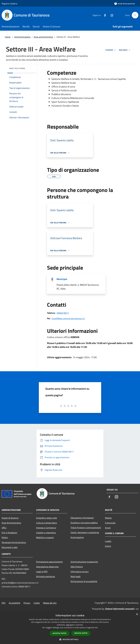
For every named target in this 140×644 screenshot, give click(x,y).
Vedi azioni (125, 50)
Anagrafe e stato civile (46, 518)
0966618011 (63, 313)
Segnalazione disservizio (47, 567)
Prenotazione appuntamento (49, 562)
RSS (4, 603)
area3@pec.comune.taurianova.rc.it (68, 318)
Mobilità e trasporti (45, 537)
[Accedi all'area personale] (125, 4)
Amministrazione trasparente (84, 562)
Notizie (108, 518)
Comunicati (110, 523)
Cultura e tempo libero (46, 523)
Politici (5, 537)
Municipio (62, 279)
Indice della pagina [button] (17, 68)
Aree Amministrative (11, 523)
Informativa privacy (80, 572)
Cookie (37, 603)
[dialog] (70, 628)
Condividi (111, 50)
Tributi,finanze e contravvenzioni (86, 528)
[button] (70, 639)
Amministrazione (22, 37)
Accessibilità (14, 603)
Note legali (76, 576)
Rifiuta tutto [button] (81, 633)
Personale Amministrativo (14, 542)
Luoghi (108, 541)
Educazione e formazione (82, 518)
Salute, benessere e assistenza (85, 532)
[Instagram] (111, 15)
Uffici (4, 528)
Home (8, 37)
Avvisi (108, 528)
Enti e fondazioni (9, 533)
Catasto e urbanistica (46, 533)
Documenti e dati (10, 547)
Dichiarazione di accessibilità (84, 581)
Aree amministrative (43, 37)
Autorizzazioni (77, 537)
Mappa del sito (50, 603)
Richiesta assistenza (46, 576)
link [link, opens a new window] (96, 628)
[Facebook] (104, 15)
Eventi (108, 546)
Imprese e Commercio (46, 528)
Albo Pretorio (77, 567)
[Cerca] (135, 15)
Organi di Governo (10, 518)
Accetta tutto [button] (59, 633)
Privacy (27, 603)
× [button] (137, 614)
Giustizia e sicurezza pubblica (84, 523)
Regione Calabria (9, 4)
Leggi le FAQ (42, 572)
